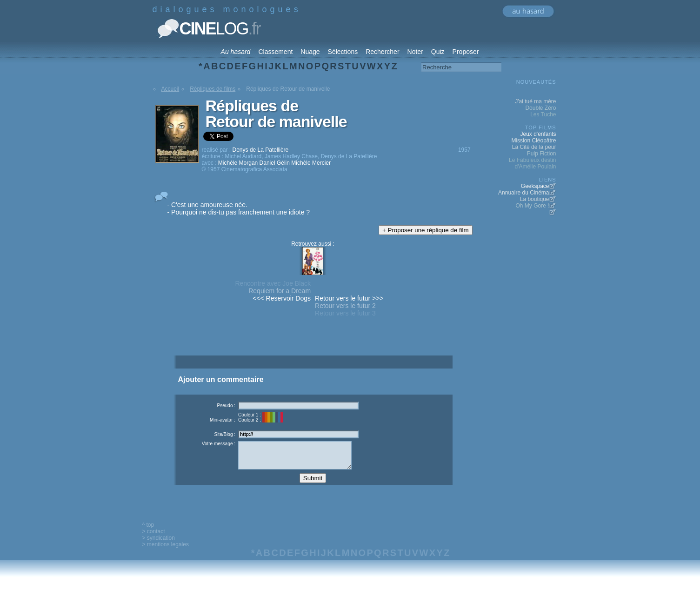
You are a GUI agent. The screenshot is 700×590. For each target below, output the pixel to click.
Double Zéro (540, 108)
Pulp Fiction (542, 154)
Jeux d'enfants (538, 134)
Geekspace (535, 186)
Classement (275, 52)
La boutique (535, 199)
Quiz (438, 52)
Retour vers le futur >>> (349, 298)
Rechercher (382, 52)
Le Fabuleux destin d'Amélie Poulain (532, 163)
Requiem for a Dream (280, 291)
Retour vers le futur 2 (345, 306)
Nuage (310, 52)
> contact (154, 538)
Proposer (466, 52)
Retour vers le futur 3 (345, 313)
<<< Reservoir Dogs (282, 298)
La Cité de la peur (534, 147)
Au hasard (236, 52)
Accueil (170, 89)
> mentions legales (166, 551)
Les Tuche (543, 114)
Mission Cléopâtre (533, 141)
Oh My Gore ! (532, 206)
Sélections (343, 52)
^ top (148, 532)
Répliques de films (213, 89)
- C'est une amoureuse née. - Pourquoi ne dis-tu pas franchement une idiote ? (239, 208)
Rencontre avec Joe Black (273, 283)
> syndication (159, 545)
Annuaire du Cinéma (523, 193)
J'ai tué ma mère (535, 101)
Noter (415, 52)
